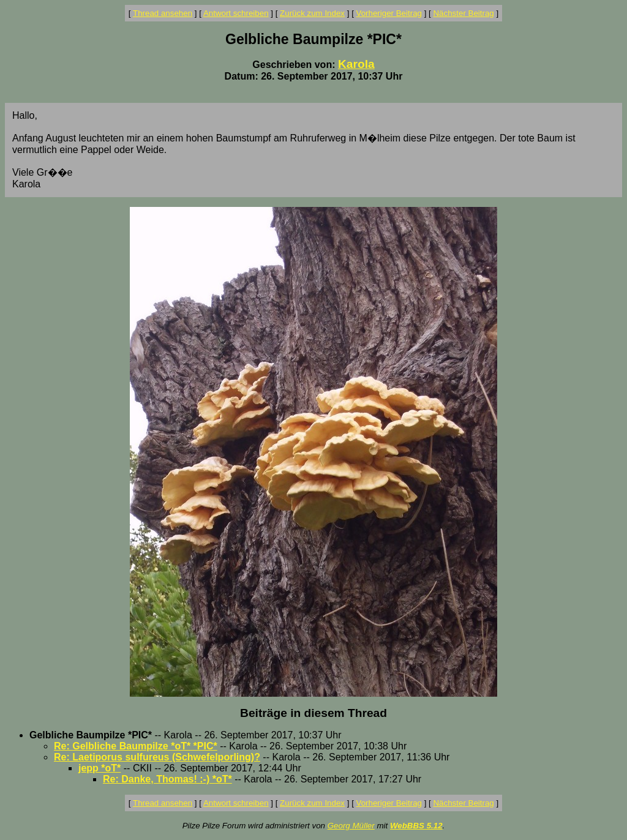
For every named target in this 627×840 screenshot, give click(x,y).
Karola (356, 64)
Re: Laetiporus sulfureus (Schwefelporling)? (157, 757)
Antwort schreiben (236, 13)
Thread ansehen (163, 13)
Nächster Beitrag (463, 13)
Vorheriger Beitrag (389, 13)
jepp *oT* (99, 768)
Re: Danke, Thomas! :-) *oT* (167, 779)
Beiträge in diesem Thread (313, 713)
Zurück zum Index (312, 13)
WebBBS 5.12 (416, 826)
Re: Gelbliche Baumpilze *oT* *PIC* (136, 746)
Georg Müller (351, 826)
